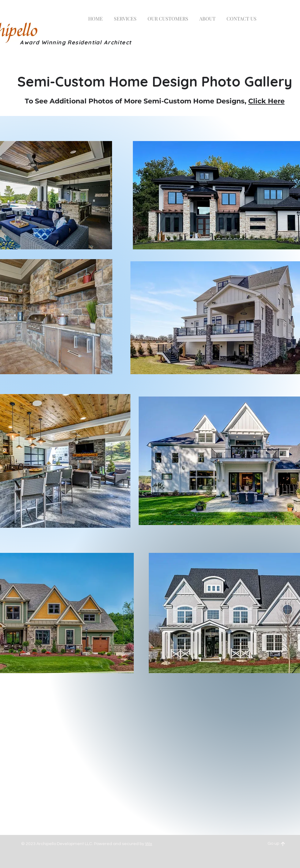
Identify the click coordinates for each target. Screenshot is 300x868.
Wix (149, 844)
